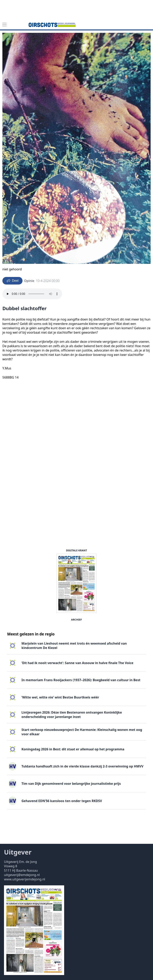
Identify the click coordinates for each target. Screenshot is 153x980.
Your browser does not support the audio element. (32, 294)
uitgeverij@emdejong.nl (22, 875)
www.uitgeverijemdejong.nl (25, 879)
